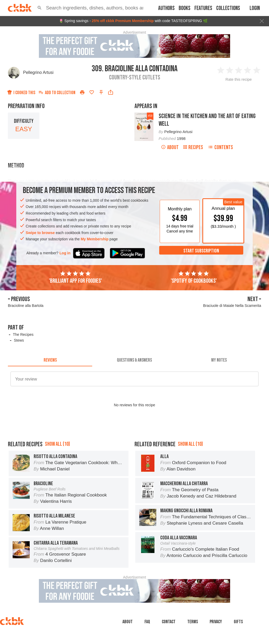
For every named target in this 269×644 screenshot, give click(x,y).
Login (255, 8)
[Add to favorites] (92, 92)
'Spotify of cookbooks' (194, 277)
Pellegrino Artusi (38, 72)
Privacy (216, 622)
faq (147, 622)
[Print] (82, 92)
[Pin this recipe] (101, 92)
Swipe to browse (40, 233)
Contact (169, 622)
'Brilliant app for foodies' (75, 277)
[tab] (50, 360)
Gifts (238, 622)
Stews (19, 340)
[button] (40, 8)
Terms (193, 622)
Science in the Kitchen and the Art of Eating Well (207, 120)
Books (185, 8)
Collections (228, 8)
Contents (220, 147)
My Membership (95, 239)
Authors (166, 8)
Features (203, 8)
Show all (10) (57, 444)
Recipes (193, 147)
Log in (65, 253)
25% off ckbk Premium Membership (123, 21)
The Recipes (23, 334)
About (170, 147)
